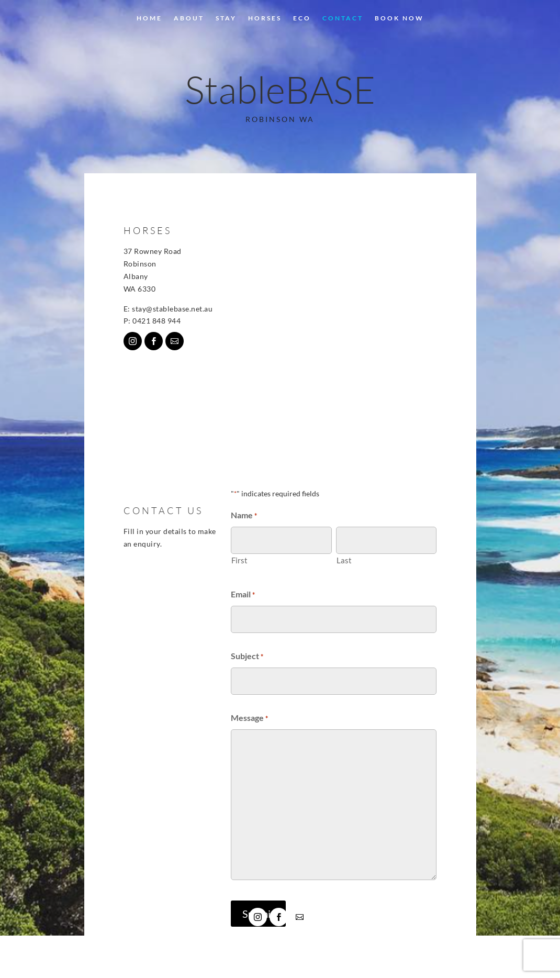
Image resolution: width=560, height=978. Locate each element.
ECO (302, 18)
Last (344, 560)
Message (249, 719)
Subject (247, 657)
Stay (226, 18)
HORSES (265, 18)
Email (243, 595)
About (189, 18)
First (239, 560)
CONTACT (343, 18)
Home (149, 18)
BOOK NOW (399, 18)
